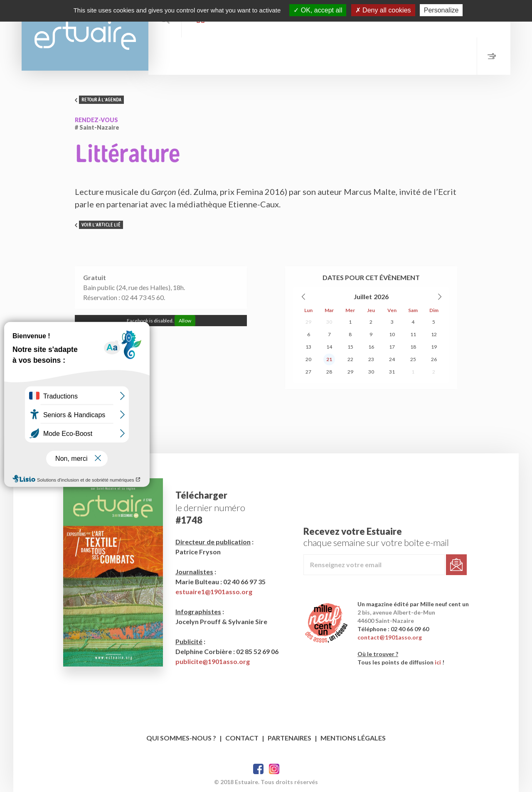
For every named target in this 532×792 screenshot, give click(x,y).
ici (438, 662)
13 (308, 347)
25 (413, 359)
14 (329, 347)
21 (329, 359)
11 (413, 334)
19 (434, 347)
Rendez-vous (96, 120)
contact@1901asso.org (390, 637)
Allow (185, 321)
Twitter (274, 769)
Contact (242, 738)
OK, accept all (318, 10)
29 (308, 322)
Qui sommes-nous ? (181, 738)
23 (371, 359)
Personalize (441, 10)
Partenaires (289, 738)
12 (434, 334)
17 (392, 347)
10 (392, 334)
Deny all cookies (383, 10)
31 (392, 372)
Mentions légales (353, 738)
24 (392, 359)
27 (308, 372)
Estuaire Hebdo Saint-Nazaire (85, 35)
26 (434, 359)
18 (413, 347)
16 (371, 347)
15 (350, 347)
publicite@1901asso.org (213, 661)
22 (350, 359)
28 (329, 372)
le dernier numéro (210, 508)
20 (308, 359)
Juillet (363, 296)
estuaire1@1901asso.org (214, 592)
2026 (381, 296)
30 (329, 322)
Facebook (258, 769)
